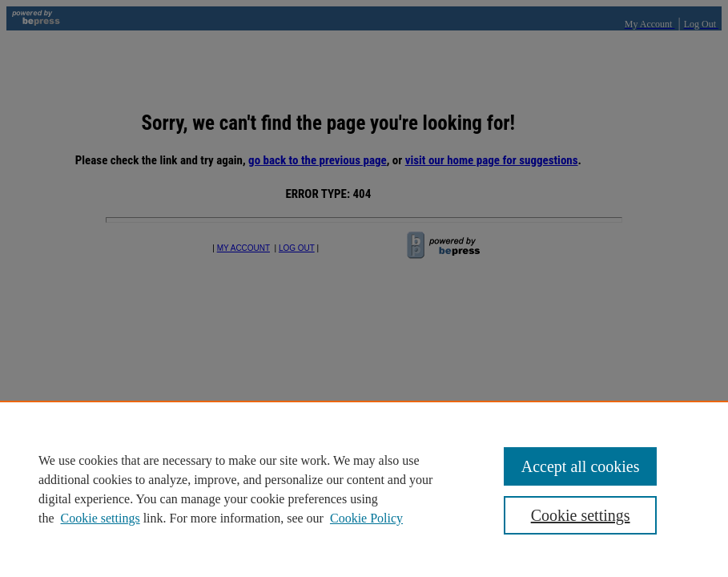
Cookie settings (101, 518)
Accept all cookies (581, 466)
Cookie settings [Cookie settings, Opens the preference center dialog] (581, 515)
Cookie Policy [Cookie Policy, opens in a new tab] (366, 518)
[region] (364, 489)
